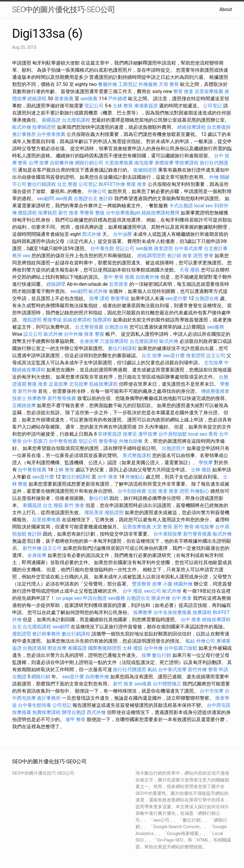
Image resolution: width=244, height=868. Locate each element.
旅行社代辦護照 (130, 670)
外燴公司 (97, 191)
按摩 (146, 655)
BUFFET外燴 (112, 184)
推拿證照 (163, 248)
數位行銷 (99, 498)
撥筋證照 (32, 320)
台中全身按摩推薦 (172, 612)
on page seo (69, 598)
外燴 (214, 177)
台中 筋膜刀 (35, 441)
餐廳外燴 (108, 84)
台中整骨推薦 (63, 441)
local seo (204, 206)
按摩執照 (48, 213)
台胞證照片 (174, 448)
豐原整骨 (141, 584)
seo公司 (152, 591)
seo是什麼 (176, 298)
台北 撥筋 (53, 505)
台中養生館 (102, 248)
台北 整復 (67, 184)
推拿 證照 (193, 256)
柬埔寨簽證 (146, 106)
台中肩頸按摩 (168, 534)
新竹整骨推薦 (62, 398)
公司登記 (212, 106)
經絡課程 (37, 99)
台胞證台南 (207, 298)
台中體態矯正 (167, 684)
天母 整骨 (169, 84)
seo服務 (144, 248)
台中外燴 (73, 334)
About (226, 9)
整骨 (213, 670)
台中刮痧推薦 (132, 491)
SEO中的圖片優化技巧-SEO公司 (64, 10)
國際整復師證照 (105, 648)
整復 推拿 (136, 184)
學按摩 (206, 463)
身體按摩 (164, 163)
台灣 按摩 (39, 163)
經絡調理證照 (152, 256)
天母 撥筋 (190, 270)
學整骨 (87, 213)
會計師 (106, 198)
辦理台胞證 (74, 712)
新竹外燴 (27, 391)
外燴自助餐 (131, 441)
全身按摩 (89, 341)
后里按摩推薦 (209, 91)
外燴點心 (135, 477)
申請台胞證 (95, 598)
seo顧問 (45, 198)
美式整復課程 (137, 455)
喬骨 (213, 434)
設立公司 (33, 334)
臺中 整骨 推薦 (119, 277)
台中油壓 (122, 234)
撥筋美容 (94, 513)
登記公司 (94, 106)
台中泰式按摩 (188, 248)
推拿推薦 (64, 99)
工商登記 (128, 84)
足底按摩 (58, 384)
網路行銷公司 (89, 163)
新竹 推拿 (68, 213)
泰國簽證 (51, 120)
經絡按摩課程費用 (160, 213)
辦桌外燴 (161, 598)
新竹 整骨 (184, 527)
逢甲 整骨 (75, 719)
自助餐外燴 (62, 163)
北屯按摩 (213, 363)
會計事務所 (24, 134)
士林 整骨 (123, 106)
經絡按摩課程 (191, 127)
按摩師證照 (44, 127)
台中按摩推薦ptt (123, 213)
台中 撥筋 (133, 591)
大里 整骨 (162, 527)
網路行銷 (41, 677)
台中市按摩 (212, 691)
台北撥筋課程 (76, 120)
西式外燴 (92, 234)
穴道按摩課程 (114, 341)
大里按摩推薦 (119, 163)
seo (26, 256)
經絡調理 (56, 284)
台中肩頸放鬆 (173, 434)
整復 (100, 213)
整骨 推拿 (183, 91)
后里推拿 (119, 284)
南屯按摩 (144, 163)
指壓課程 (102, 320)
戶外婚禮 (117, 99)
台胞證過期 (34, 648)
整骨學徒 (108, 441)
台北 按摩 (152, 355)
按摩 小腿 (162, 584)
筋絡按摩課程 (77, 320)
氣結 (190, 641)
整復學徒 (120, 298)
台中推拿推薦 (51, 134)
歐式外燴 (22, 127)
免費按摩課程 (46, 712)
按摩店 (130, 434)
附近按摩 (57, 648)
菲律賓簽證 (110, 434)
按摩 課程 (99, 298)
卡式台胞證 (181, 206)
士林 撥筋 (201, 470)
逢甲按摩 (148, 434)
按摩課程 (202, 612)
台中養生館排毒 (34, 705)
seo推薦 (89, 99)
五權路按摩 (24, 405)
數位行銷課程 (42, 184)
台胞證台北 (86, 198)
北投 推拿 (158, 491)
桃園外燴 (183, 584)
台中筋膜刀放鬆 (181, 648)
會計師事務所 (46, 634)
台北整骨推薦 (89, 327)
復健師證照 (145, 170)
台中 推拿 (108, 477)
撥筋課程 (27, 213)
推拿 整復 (94, 334)
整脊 (209, 256)
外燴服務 (148, 84)
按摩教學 (37, 398)
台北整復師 (219, 127)
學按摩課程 (187, 163)
